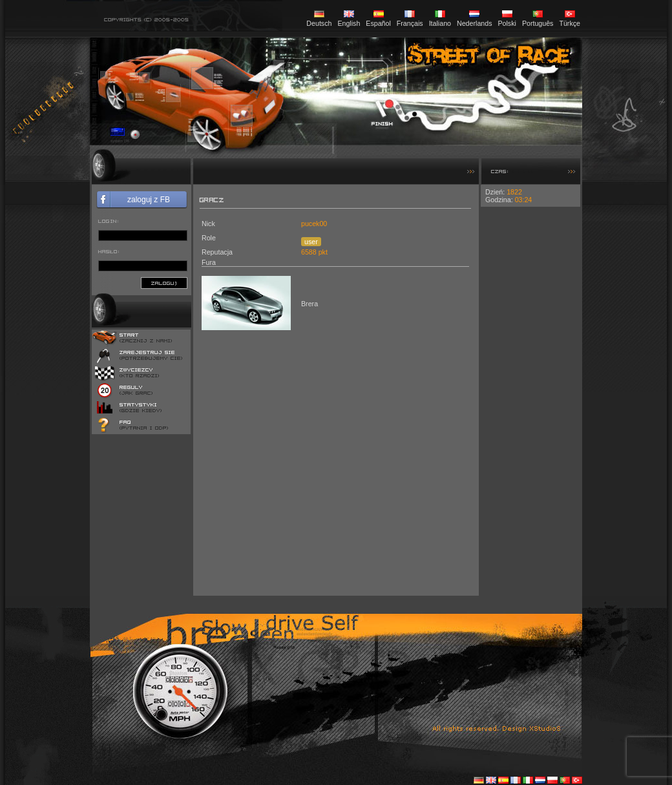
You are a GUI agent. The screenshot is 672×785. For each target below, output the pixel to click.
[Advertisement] (530, 401)
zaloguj (164, 283)
